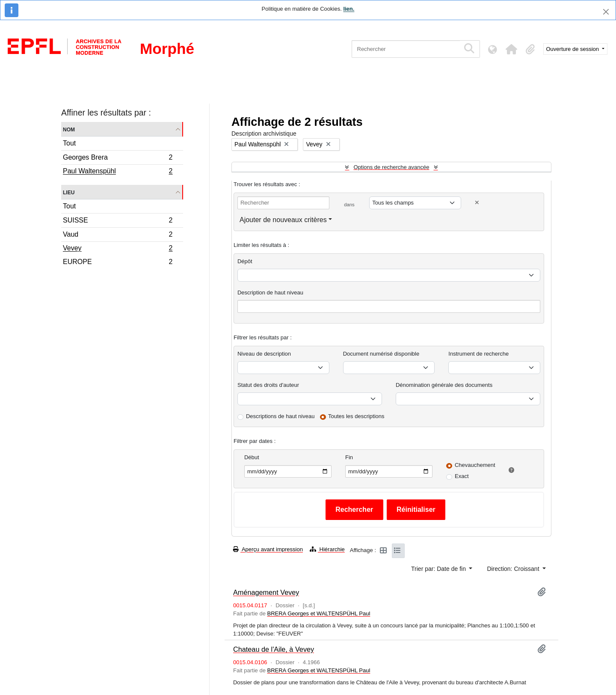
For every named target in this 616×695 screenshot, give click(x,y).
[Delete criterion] (477, 203)
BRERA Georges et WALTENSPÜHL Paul (318, 613)
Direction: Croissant (514, 569)
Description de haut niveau (270, 293)
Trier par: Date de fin (439, 569)
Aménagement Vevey (266, 592)
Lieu (69, 192)
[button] (512, 49)
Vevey (118, 249)
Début (252, 457)
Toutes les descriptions (356, 416)
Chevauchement (475, 465)
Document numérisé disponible (381, 354)
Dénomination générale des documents (444, 385)
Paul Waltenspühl (118, 172)
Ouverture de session (573, 49)
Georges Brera (118, 159)
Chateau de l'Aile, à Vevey (274, 649)
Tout (69, 143)
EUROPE (118, 263)
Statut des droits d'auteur (268, 385)
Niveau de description (264, 354)
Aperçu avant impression (268, 549)
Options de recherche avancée (391, 167)
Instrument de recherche (478, 354)
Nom (69, 129)
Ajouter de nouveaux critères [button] (283, 220)
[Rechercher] (406, 49)
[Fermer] (606, 12)
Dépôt (245, 261)
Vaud (118, 236)
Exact (462, 476)
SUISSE (118, 221)
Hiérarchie (327, 549)
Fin (349, 457)
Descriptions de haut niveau (280, 416)
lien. (349, 9)
